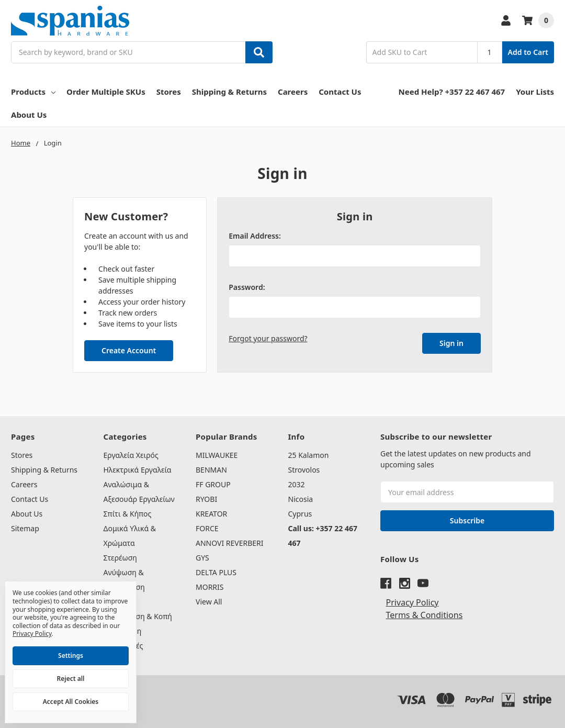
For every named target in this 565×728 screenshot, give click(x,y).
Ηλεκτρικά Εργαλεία (138, 470)
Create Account (129, 350)
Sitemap (25, 528)
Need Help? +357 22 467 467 (452, 92)
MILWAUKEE (217, 455)
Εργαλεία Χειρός (131, 455)
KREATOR (211, 514)
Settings (71, 656)
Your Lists (535, 92)
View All (209, 602)
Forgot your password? (268, 338)
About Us (29, 115)
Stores (169, 92)
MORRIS (210, 587)
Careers (293, 92)
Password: (247, 287)
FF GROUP (213, 484)
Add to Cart (528, 52)
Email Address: (255, 236)
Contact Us (340, 92)
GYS (202, 558)
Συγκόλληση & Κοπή (138, 616)
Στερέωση (120, 558)
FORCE (207, 528)
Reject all (71, 679)
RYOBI (206, 499)
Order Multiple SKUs (106, 92)
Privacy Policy (413, 602)
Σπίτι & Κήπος (128, 514)
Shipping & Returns (229, 92)
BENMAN (211, 470)
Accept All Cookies (71, 702)
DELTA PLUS (216, 572)
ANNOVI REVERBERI (230, 543)
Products (33, 92)
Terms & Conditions (425, 615)
